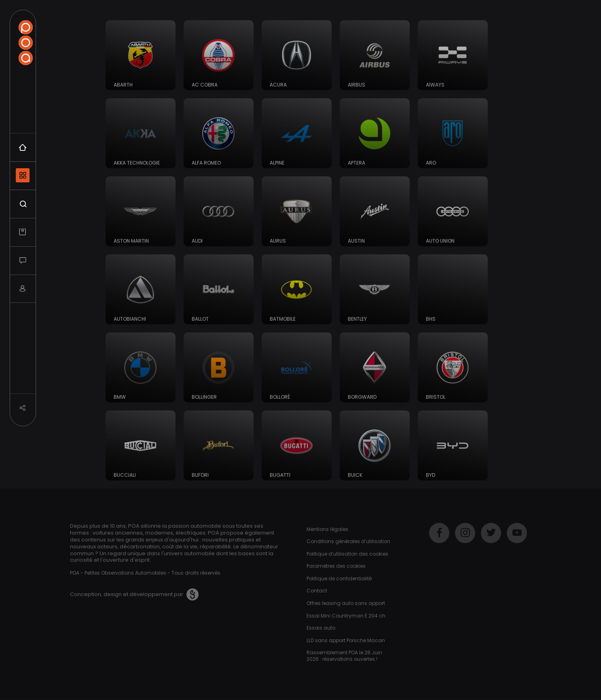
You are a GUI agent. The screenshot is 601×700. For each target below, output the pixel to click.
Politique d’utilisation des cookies (347, 554)
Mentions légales (327, 529)
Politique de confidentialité (339, 578)
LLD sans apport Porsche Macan (346, 640)
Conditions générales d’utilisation (348, 541)
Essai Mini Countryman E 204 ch (346, 616)
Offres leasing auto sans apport (346, 603)
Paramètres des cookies (336, 566)
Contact (317, 591)
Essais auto (321, 628)
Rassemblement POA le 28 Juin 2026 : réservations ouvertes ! (344, 656)
